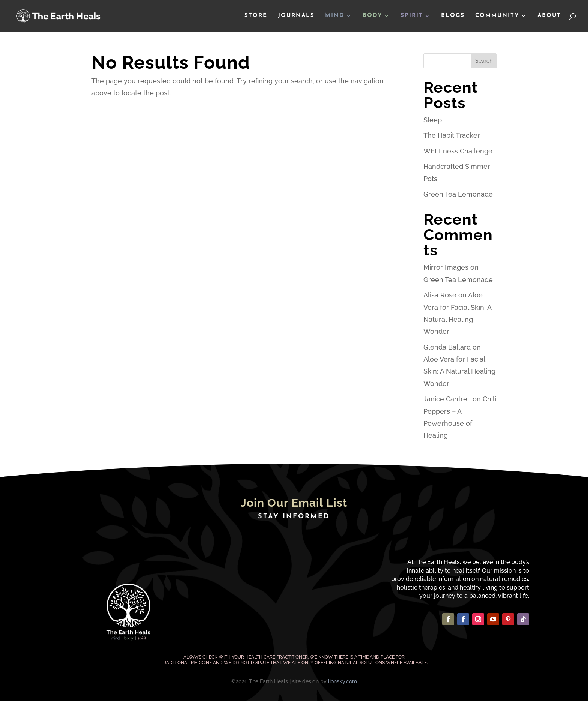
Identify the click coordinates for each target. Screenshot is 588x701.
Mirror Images (446, 267)
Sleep (433, 120)
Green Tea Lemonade (458, 194)
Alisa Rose (440, 295)
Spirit (412, 16)
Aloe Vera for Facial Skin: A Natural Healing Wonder (459, 371)
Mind (335, 16)
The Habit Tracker (452, 135)
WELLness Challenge (458, 151)
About (549, 16)
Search (484, 61)
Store (256, 16)
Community (497, 16)
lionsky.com (343, 681)
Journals (296, 16)
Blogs (453, 16)
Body (373, 16)
